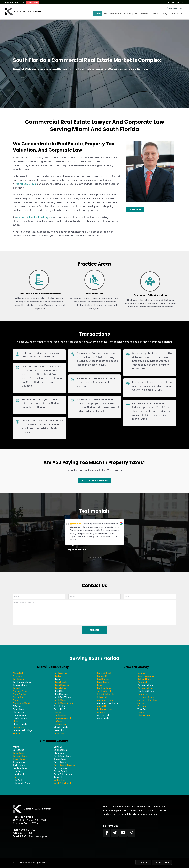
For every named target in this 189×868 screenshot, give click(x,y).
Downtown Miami (21, 703)
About (156, 15)
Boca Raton (19, 753)
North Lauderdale (146, 676)
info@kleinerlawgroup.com (35, 836)
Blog (165, 15)
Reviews (145, 15)
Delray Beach (20, 759)
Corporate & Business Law (150, 295)
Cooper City (102, 676)
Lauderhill (101, 706)
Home (98, 15)
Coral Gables (19, 694)
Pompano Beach (146, 697)
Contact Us (176, 15)
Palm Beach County (53, 741)
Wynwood (59, 733)
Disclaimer (143, 862)
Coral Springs (103, 679)
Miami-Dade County (53, 667)
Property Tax (131, 15)
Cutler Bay (18, 697)
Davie (99, 685)
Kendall (17, 733)
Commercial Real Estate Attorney (39, 293)
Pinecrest (59, 712)
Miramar (142, 673)
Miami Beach (60, 682)
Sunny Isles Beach (63, 718)
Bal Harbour (19, 679)
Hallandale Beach (105, 694)
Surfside (58, 721)
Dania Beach (103, 682)
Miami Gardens (61, 685)
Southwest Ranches (147, 700)
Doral (16, 700)
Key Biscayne (60, 673)
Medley (58, 676)
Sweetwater (60, 724)
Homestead (19, 727)
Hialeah (17, 721)
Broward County (136, 667)
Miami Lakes (60, 688)
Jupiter (16, 777)
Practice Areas (112, 15)
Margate (101, 712)
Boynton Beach (20, 756)
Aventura (18, 676)
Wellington (59, 780)
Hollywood (101, 697)
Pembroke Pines (145, 688)
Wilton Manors (145, 715)
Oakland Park (144, 679)
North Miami (60, 700)
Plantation (143, 694)
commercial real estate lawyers (34, 217)
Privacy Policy (162, 862)
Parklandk (142, 682)
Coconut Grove (21, 691)
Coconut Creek (104, 673)
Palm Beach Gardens (64, 765)
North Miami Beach (63, 703)
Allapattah (18, 673)
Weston (141, 712)
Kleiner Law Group (26, 184)
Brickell (17, 688)
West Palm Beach (63, 783)
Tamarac (142, 706)
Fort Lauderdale (104, 691)
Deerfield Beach (104, 688)
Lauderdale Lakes (105, 700)
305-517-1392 (174, 9)
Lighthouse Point (104, 709)
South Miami (60, 715)
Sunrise (141, 703)
